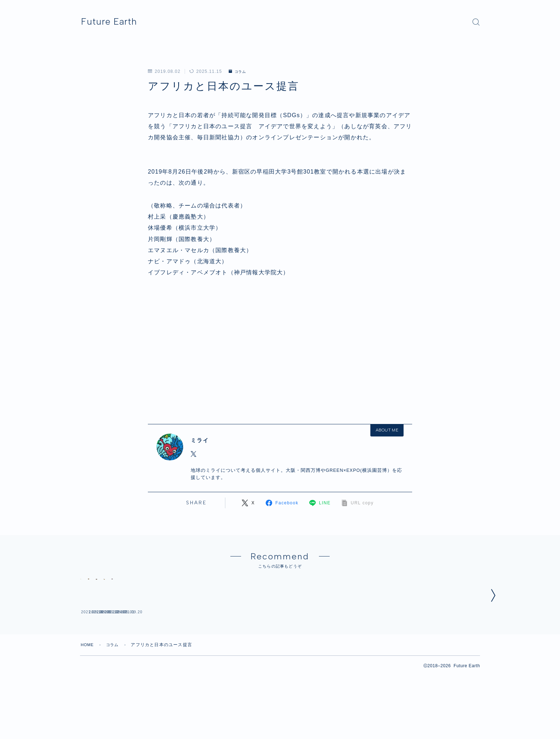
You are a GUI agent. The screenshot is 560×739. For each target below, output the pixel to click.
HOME (88, 708)
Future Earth (117, 22)
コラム (239, 71)
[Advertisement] (280, 348)
